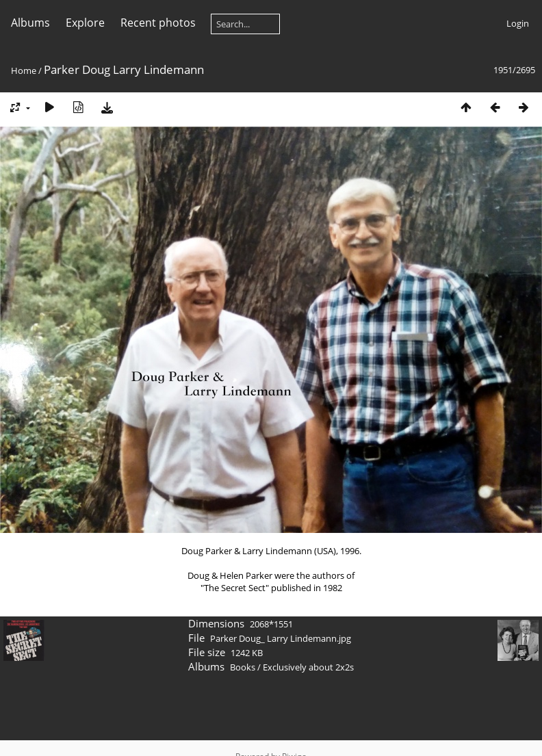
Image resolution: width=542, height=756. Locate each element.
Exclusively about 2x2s (308, 667)
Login (518, 23)
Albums (30, 23)
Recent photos (158, 23)
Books (243, 667)
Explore (85, 23)
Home (24, 70)
